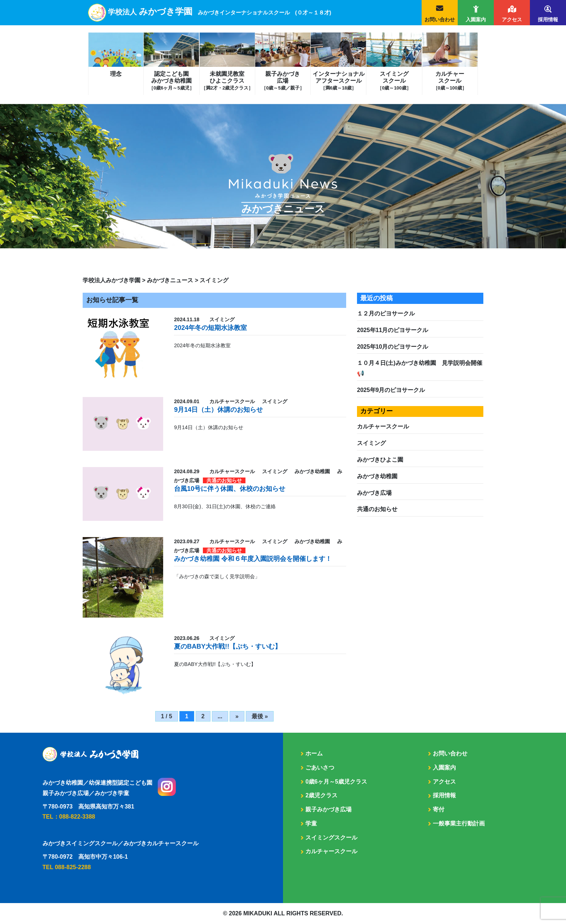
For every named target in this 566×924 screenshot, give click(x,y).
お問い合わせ (440, 19)
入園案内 (476, 19)
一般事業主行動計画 (459, 823)
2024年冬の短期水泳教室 (210, 328)
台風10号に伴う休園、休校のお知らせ (230, 489)
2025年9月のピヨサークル (391, 390)
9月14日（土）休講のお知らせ (218, 410)
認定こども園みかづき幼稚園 (171, 81)
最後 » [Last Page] (260, 716)
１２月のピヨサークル (386, 313)
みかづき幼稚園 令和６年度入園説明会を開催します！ (253, 559)
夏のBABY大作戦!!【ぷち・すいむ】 (228, 646)
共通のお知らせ (377, 509)
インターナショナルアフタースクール (339, 81)
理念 (116, 74)
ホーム (314, 753)
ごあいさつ (320, 768)
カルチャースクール (450, 81)
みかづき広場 (374, 493)
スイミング (371, 443)
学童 (311, 823)
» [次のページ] (237, 716)
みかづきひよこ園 (380, 460)
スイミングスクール (394, 81)
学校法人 (220, 12)
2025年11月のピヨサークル (393, 330)
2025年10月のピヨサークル (393, 347)
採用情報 (548, 19)
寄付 (439, 809)
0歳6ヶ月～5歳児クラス (336, 782)
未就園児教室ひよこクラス (227, 81)
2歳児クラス (321, 795)
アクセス (512, 19)
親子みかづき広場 (283, 81)
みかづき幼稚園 (377, 476)
